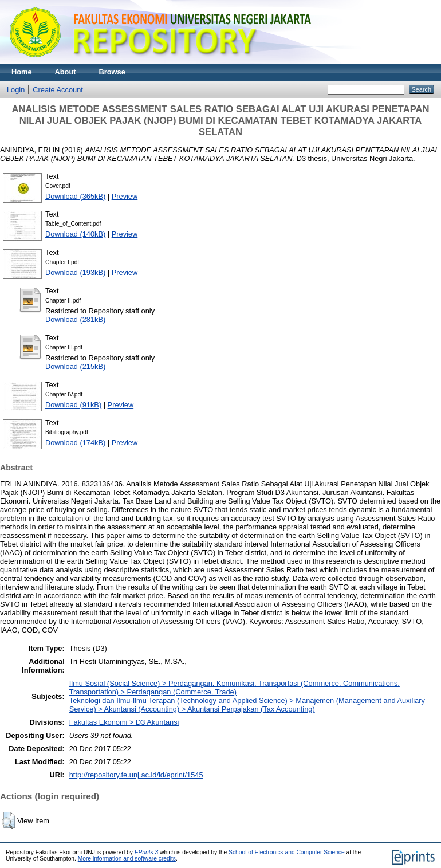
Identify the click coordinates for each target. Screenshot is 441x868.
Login (16, 90)
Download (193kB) (75, 272)
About (66, 72)
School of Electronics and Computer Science (287, 852)
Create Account (58, 90)
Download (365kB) (75, 196)
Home (22, 72)
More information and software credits (127, 859)
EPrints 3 (147, 852)
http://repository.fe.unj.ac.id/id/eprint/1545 (136, 775)
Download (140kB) (75, 234)
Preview (125, 196)
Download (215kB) (75, 366)
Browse (112, 72)
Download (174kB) (75, 443)
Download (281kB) (75, 319)
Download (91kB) (73, 405)
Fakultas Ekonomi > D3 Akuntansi (124, 722)
